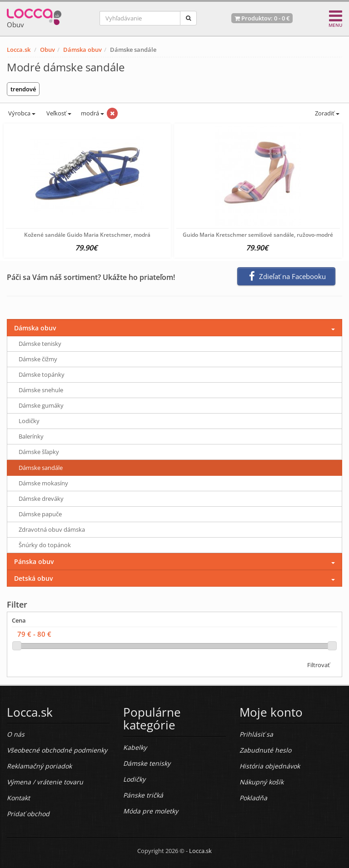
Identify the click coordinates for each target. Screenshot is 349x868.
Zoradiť (327, 113)
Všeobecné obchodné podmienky (57, 750)
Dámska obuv (82, 50)
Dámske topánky (42, 374)
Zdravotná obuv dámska (52, 529)
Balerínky (31, 436)
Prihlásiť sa (256, 734)
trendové (23, 89)
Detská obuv (33, 578)
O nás (16, 734)
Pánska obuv (34, 561)
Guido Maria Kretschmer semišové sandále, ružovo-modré (258, 235)
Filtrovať (319, 665)
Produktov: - (262, 18)
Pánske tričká (143, 795)
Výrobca (21, 113)
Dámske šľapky (39, 452)
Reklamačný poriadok (39, 766)
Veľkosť (58, 113)
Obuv (47, 50)
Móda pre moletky (151, 811)
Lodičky (29, 421)
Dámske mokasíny (43, 483)
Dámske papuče (40, 514)
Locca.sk (19, 50)
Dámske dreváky (41, 499)
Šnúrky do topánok (45, 545)
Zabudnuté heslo (265, 750)
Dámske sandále (41, 468)
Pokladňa (253, 798)
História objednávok (270, 766)
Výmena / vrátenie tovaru (45, 782)
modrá (92, 113)
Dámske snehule (41, 390)
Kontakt (18, 798)
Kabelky (135, 747)
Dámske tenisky (40, 344)
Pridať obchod (28, 814)
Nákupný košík (262, 782)
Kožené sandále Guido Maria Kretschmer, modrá (87, 235)
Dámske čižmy (38, 359)
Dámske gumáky (41, 405)
